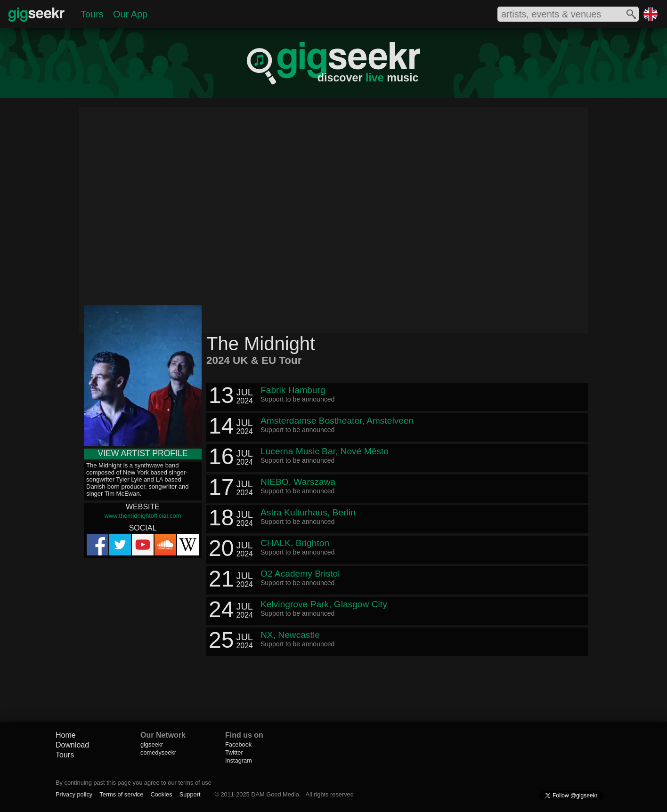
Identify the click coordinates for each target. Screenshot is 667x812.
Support (190, 794)
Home (66, 735)
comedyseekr (158, 752)
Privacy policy (74, 794)
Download (72, 745)
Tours (92, 14)
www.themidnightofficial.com (142, 516)
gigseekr (152, 744)
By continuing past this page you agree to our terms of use (134, 783)
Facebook (238, 744)
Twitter (234, 752)
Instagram (239, 760)
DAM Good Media (275, 794)
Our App (130, 14)
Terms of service (121, 794)
